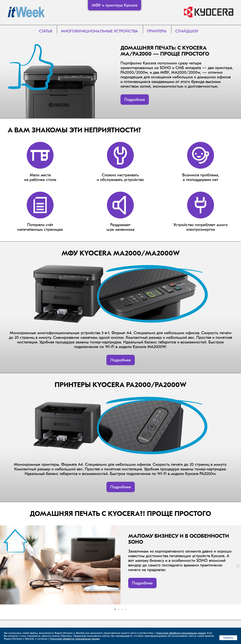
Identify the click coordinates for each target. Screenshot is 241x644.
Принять (228, 638)
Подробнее (135, 100)
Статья (46, 31)
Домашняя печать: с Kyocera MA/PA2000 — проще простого (165, 51)
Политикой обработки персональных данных (181, 633)
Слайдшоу (187, 31)
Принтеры (157, 31)
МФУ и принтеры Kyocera (115, 5)
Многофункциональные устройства (99, 31)
